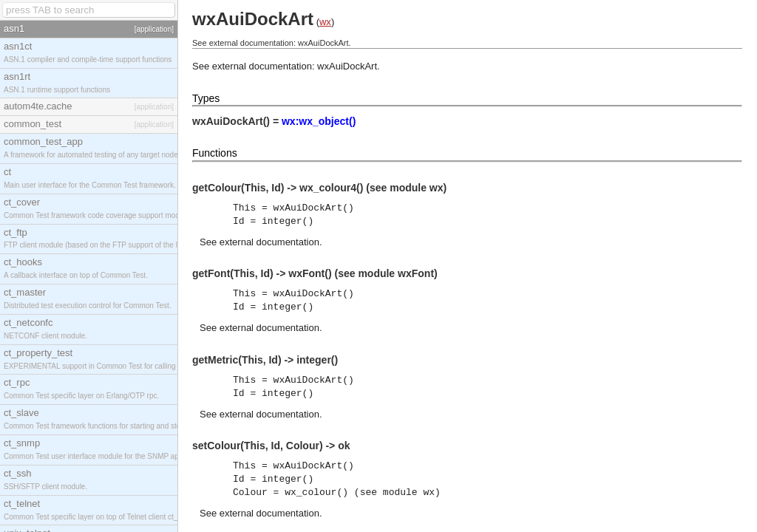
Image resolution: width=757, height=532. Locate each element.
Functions (215, 153)
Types (206, 98)
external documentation (269, 242)
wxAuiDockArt (347, 66)
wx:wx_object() (319, 121)
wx (325, 22)
